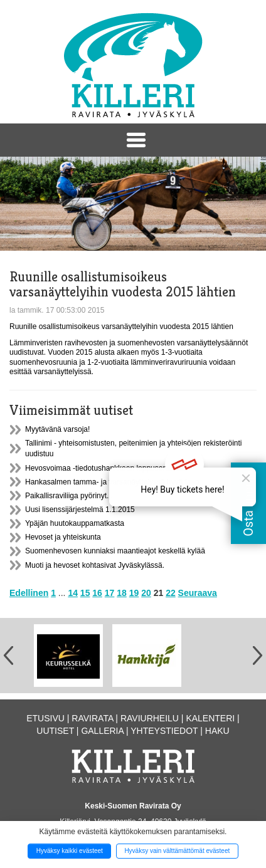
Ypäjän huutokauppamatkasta (75, 523)
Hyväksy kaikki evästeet (70, 851)
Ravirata (92, 718)
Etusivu (45, 718)
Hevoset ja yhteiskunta (63, 537)
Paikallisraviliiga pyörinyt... (69, 496)
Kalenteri (210, 718)
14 (73, 593)
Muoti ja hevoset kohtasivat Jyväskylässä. (95, 565)
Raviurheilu (150, 718)
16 (97, 593)
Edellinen (29, 593)
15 (85, 593)
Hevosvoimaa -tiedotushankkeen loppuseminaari (106, 468)
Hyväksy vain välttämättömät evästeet (177, 851)
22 (171, 593)
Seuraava (198, 593)
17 (110, 593)
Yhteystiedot (164, 731)
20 (146, 593)
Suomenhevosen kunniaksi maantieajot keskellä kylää (115, 551)
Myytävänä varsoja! (57, 429)
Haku (217, 731)
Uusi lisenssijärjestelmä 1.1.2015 (80, 510)
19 (134, 593)
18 (122, 593)
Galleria (102, 731)
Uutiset (55, 731)
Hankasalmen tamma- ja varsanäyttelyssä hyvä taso (112, 482)
